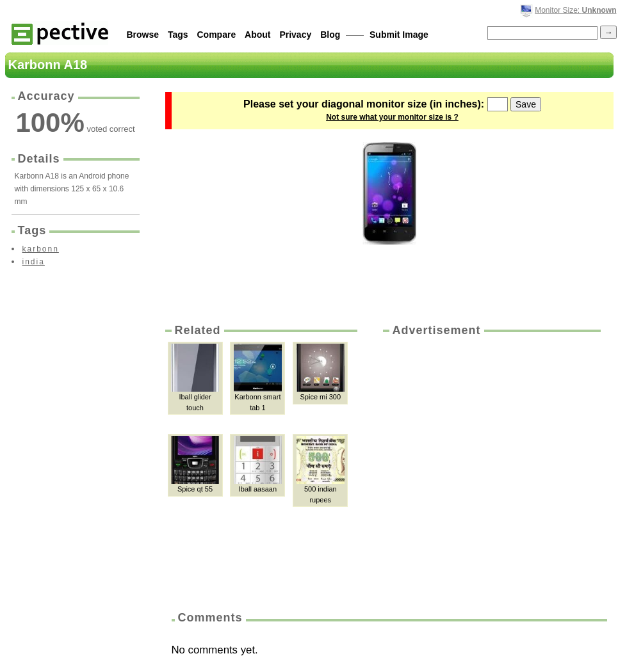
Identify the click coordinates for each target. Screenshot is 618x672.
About (257, 35)
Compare (217, 35)
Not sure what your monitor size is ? (392, 117)
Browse (143, 35)
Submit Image (399, 35)
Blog (330, 35)
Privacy (295, 35)
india (34, 262)
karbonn (41, 249)
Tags (178, 35)
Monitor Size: (575, 10)
